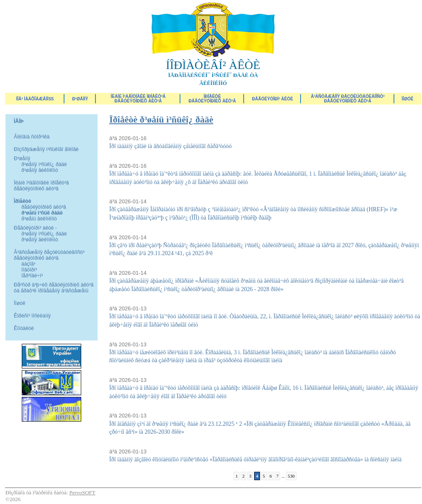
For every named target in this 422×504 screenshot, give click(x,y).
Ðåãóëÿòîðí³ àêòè (273, 99)
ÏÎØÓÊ (408, 99)
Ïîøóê (19, 303)
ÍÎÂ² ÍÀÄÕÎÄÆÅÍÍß (35, 99)
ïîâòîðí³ (29, 270)
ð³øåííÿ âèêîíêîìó (40, 170)
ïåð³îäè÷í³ (32, 276)
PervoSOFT (82, 492)
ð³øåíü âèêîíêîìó (39, 219)
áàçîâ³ (28, 264)
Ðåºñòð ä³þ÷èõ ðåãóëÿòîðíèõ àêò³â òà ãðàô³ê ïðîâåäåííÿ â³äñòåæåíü (54, 288)
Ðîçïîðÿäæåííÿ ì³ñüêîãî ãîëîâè (46, 149)
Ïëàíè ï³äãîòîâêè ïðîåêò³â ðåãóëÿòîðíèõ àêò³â (138, 99)
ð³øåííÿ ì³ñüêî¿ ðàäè (44, 164)
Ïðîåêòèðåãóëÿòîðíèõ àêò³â (212, 99)
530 (291, 476)
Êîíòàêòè (24, 328)
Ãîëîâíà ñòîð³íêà (32, 137)
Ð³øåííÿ (80, 99)
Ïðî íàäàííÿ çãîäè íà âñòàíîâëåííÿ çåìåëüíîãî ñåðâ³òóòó (171, 146)
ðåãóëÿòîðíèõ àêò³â (44, 207)
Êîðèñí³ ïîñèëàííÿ (32, 316)
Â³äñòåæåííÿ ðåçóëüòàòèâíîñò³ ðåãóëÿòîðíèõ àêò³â (347, 99)
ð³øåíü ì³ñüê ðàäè (42, 213)
